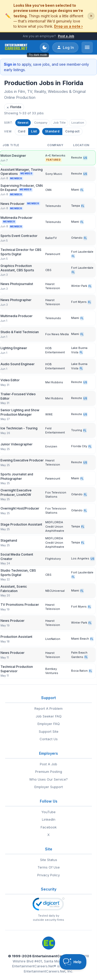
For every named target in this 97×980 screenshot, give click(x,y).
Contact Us (49, 739)
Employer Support (49, 787)
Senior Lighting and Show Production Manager (20, 412)
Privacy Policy (48, 875)
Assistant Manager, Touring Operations (22, 172)
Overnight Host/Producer (20, 508)
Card (21, 131)
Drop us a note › (68, 26)
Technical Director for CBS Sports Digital (21, 252)
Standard (52, 131)
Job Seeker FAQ (49, 716)
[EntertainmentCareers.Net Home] (16, 47)
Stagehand (9, 540)
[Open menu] (87, 47)
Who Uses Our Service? (48, 779)
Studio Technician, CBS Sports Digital (18, 573)
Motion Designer (13, 156)
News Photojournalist (17, 284)
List (33, 131)
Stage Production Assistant (21, 524)
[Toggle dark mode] (44, 47)
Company (41, 123)
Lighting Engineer (14, 348)
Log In (65, 47)
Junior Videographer (17, 444)
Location (78, 123)
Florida (14, 107)
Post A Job (48, 764)
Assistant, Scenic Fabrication (14, 589)
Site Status (49, 860)
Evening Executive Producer (22, 460)
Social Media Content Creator (17, 556)
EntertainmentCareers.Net (55, 956)
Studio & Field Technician (20, 332)
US (85, 158)
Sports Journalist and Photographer (17, 476)
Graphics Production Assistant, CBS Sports (17, 268)
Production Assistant (16, 637)
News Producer (20, 204)
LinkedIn (49, 819)
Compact (72, 131)
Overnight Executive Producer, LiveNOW (16, 492)
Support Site (49, 731)
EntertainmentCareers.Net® (34, 966)
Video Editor (10, 380)
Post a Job (66, 36)
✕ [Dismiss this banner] (91, 16)
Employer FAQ (49, 724)
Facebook (49, 827)
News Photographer (16, 300)
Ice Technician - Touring (19, 428)
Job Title (59, 123)
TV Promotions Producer (20, 605)
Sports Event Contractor (19, 236)
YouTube (48, 812)
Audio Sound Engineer (18, 364)
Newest (23, 123)
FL (82, 190)
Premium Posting (49, 772)
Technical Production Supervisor (17, 669)
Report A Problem (48, 708)
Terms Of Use (49, 867)
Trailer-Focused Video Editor (18, 396)
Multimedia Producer (17, 220)
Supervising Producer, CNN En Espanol (22, 188)
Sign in (10, 64)
